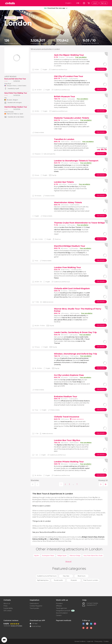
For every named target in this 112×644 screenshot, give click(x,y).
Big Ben (37, 556)
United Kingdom (10, 18)
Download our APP (37, 620)
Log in (95, 3)
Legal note (90, 641)
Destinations (34, 603)
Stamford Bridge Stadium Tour (16, 107)
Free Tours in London (91, 580)
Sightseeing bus (43, 580)
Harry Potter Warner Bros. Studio (93, 556)
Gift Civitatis (7, 611)
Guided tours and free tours (47, 576)
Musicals (74, 580)
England (20, 18)
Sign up (104, 3)
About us (7, 603)
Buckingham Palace (48, 556)
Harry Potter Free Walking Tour (16, 93)
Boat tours (81, 576)
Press (5, 606)
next (100, 484)
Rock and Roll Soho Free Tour (15, 79)
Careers (59, 615)
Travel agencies (61, 608)
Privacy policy (98, 641)
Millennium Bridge (75, 556)
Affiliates (59, 606)
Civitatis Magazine (36, 606)
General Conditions (80, 641)
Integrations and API (63, 611)
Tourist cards (58, 580)
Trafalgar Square (62, 556)
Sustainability (8, 608)
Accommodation (62, 613)
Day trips (66, 576)
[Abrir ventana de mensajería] (4, 640)
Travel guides (34, 608)
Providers (59, 603)
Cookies (106, 641)
